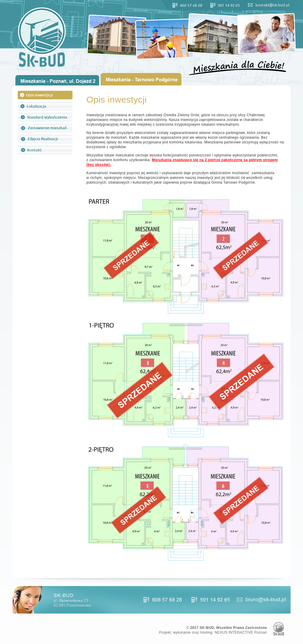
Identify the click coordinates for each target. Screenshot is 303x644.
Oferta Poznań (57, 80)
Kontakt (45, 150)
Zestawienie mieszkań (45, 128)
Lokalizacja (45, 106)
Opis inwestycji (45, 95)
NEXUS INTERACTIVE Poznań (241, 632)
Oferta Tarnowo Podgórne (142, 79)
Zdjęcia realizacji (45, 139)
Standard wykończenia (45, 117)
